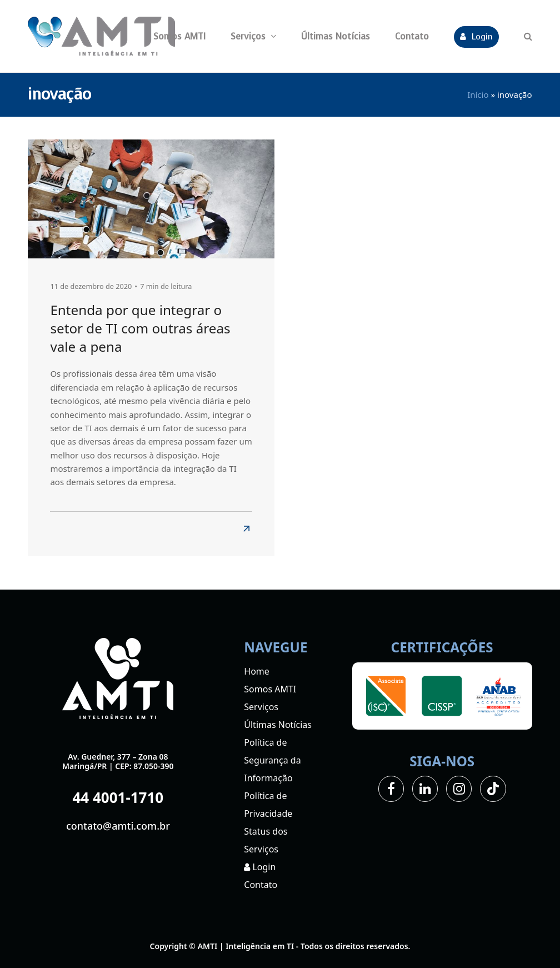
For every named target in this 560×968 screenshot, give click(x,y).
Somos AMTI (270, 689)
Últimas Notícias (278, 725)
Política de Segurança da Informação (272, 760)
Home (257, 671)
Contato (261, 885)
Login (260, 867)
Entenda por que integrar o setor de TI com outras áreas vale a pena (140, 328)
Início (478, 94)
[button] (528, 36)
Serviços (261, 707)
